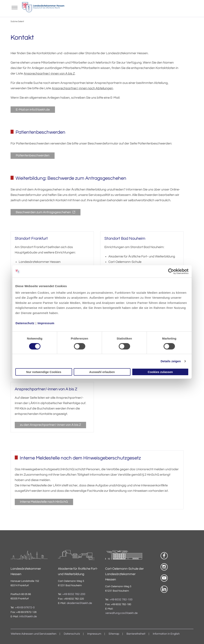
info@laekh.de (28, 617)
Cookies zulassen (160, 372)
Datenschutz (25, 323)
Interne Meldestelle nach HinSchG (44, 502)
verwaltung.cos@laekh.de (122, 613)
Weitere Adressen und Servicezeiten (34, 634)
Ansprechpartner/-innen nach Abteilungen (82, 88)
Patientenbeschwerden (33, 155)
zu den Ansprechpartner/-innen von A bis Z (50, 425)
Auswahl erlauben (102, 372)
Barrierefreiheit (136, 634)
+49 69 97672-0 (25, 608)
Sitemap (114, 634)
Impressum (46, 323)
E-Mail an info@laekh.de (33, 110)
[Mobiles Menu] (15, 7)
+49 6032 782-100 (121, 600)
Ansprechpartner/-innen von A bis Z (49, 74)
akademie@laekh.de (79, 603)
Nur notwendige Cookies (44, 372)
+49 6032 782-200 (74, 594)
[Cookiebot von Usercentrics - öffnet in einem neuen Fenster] (171, 271)
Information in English (166, 634)
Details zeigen (171, 361)
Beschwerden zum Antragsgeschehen (44, 212)
